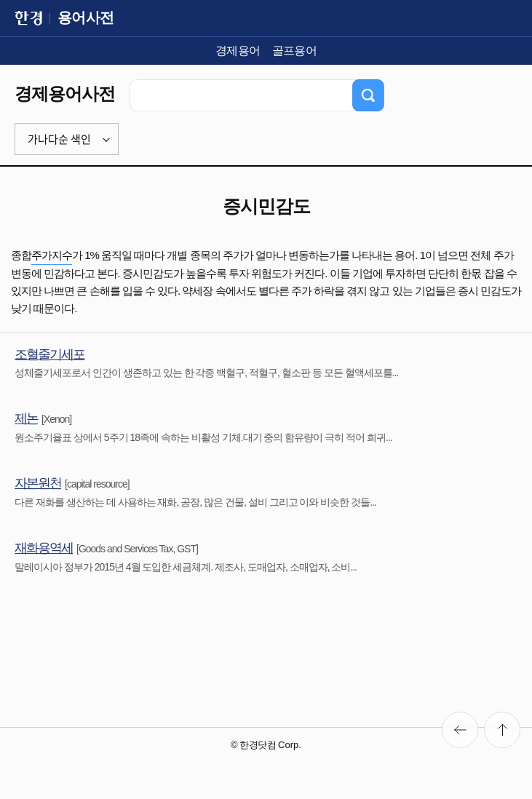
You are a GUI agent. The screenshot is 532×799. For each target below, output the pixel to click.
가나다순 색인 (59, 139)
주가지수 (52, 255)
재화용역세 (44, 548)
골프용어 (295, 51)
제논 (26, 418)
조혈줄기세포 (49, 354)
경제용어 (238, 51)
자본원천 (38, 483)
